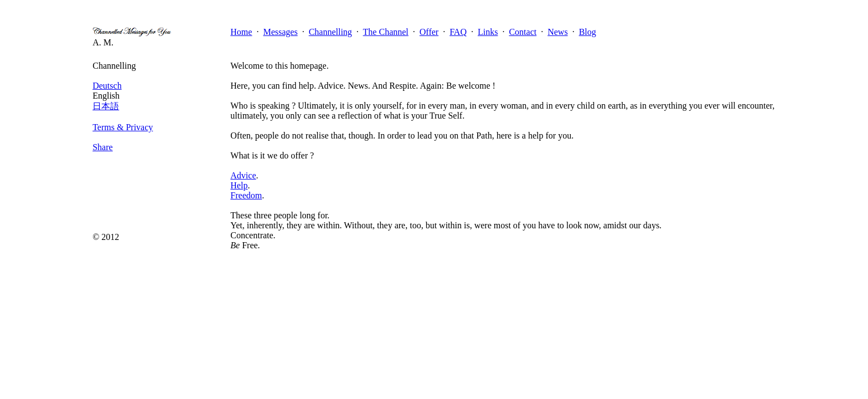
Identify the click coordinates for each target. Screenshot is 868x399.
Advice (243, 175)
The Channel (386, 32)
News (557, 32)
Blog (588, 32)
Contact (523, 32)
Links (488, 32)
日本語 (106, 106)
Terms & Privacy (123, 127)
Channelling (330, 32)
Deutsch (107, 86)
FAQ (458, 32)
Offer (429, 32)
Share (102, 147)
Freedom (246, 195)
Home (241, 32)
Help (239, 185)
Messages (280, 32)
